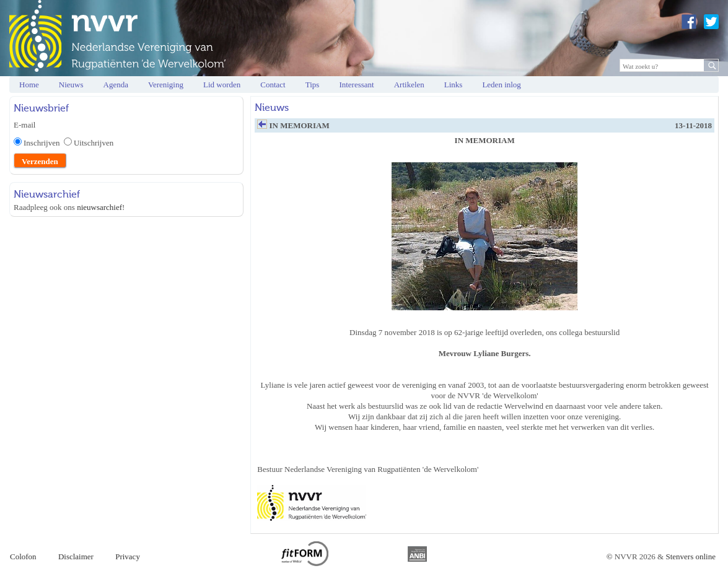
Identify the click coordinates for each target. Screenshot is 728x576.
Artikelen (409, 85)
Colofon (23, 556)
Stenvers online (691, 556)
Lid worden (222, 85)
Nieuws (71, 85)
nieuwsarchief (99, 207)
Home (29, 85)
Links (454, 85)
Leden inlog (501, 85)
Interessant (356, 85)
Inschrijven (44, 143)
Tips (313, 85)
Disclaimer (76, 556)
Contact (273, 85)
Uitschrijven (94, 143)
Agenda (116, 85)
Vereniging (166, 85)
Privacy (128, 556)
